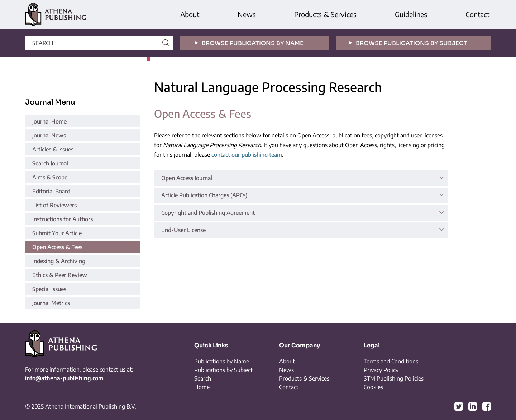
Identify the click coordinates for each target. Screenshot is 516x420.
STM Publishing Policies (394, 378)
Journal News (49, 135)
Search (203, 378)
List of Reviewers (54, 205)
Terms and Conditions (391, 361)
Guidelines (411, 14)
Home (202, 387)
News (247, 14)
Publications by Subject (223, 370)
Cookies (373, 387)
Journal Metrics (51, 303)
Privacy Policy (381, 370)
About (190, 14)
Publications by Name (222, 361)
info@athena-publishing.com (64, 378)
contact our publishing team (247, 155)
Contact (477, 14)
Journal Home (49, 121)
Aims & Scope (50, 177)
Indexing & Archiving (59, 261)
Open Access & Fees (57, 247)
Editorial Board (51, 191)
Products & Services (325, 14)
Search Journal (50, 163)
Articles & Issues (53, 149)
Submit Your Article (57, 233)
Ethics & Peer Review (60, 275)
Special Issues (49, 289)
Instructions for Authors (63, 219)
